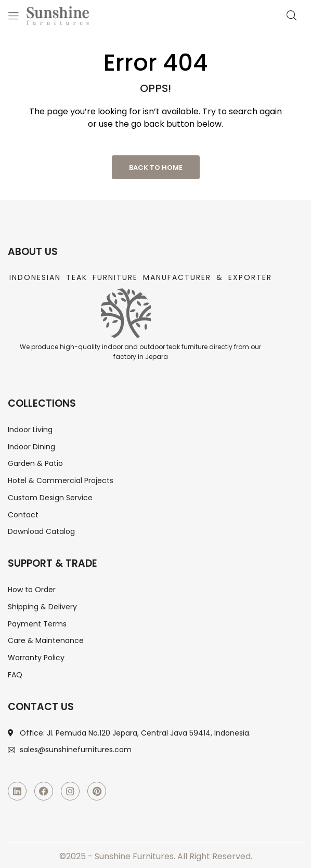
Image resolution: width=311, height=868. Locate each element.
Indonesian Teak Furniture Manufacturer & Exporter (141, 277)
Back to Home (156, 168)
